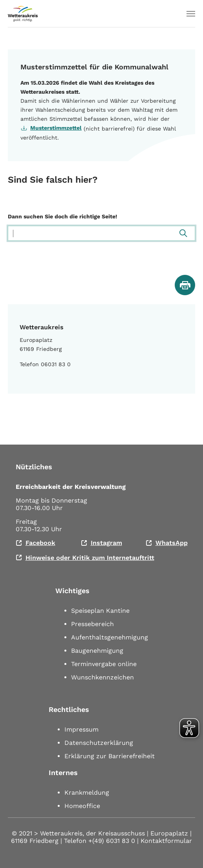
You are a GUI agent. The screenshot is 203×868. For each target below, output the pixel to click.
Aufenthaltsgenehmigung (110, 637)
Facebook (40, 543)
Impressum (81, 729)
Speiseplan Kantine (100, 611)
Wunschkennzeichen (102, 677)
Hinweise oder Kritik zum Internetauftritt (90, 558)
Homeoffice (82, 806)
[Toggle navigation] (191, 14)
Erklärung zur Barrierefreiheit (110, 756)
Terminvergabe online (104, 664)
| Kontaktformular (165, 841)
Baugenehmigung (97, 651)
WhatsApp (172, 543)
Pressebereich (92, 624)
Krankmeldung (87, 793)
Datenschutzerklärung (99, 743)
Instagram (106, 543)
